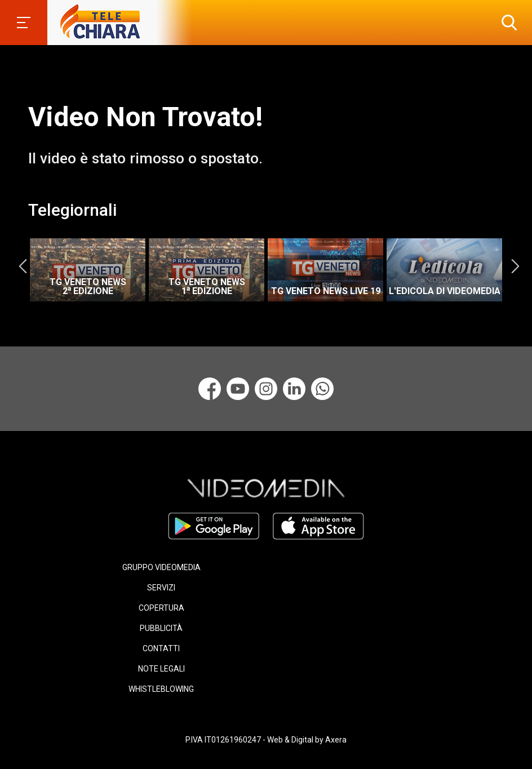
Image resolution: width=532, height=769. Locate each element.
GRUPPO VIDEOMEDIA (161, 567)
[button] (507, 23)
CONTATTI (161, 648)
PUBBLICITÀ (161, 628)
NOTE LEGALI (161, 669)
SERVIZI (161, 588)
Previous (23, 266)
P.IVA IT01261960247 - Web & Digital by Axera (266, 740)
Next (515, 266)
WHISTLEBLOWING (161, 689)
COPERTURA (161, 608)
